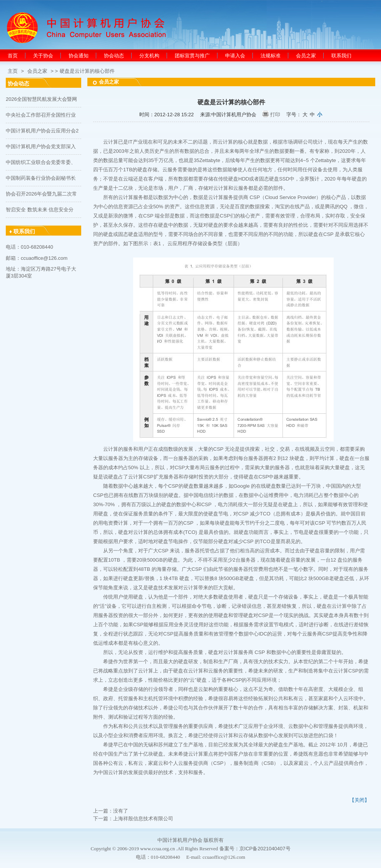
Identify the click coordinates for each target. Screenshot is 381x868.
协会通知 (79, 56)
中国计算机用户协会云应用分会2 (42, 131)
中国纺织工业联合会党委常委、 (41, 162)
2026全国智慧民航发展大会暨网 (41, 99)
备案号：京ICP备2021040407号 (255, 849)
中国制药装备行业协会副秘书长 (41, 178)
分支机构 (149, 56)
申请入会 (235, 56)
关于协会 (43, 56)
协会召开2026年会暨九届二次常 (41, 194)
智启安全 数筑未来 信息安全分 (40, 210)
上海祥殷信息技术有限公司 (143, 819)
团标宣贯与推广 (192, 56)
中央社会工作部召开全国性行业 (41, 115)
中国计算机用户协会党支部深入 (41, 146)
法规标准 (271, 56)
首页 (13, 56)
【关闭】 (359, 800)
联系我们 (341, 56)
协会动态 (114, 56)
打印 (275, 115)
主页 (13, 71)
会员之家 (306, 56)
